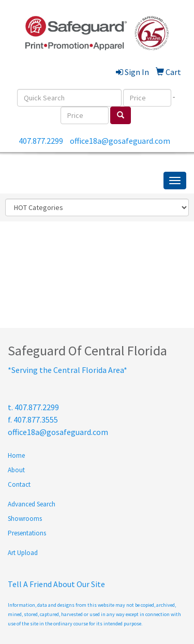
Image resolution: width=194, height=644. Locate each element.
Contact (19, 484)
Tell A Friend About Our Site (56, 584)
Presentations (27, 533)
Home (16, 455)
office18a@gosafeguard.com (120, 141)
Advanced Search (32, 504)
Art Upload (23, 553)
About (16, 470)
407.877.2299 (41, 141)
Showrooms (25, 519)
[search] (121, 115)
